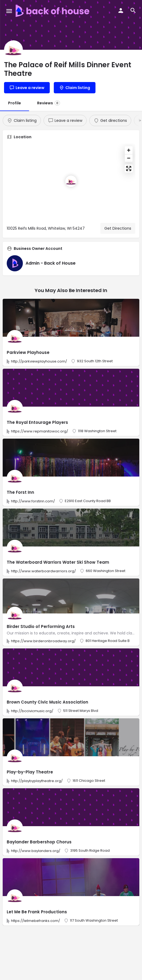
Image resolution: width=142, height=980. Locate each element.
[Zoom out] (129, 158)
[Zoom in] (129, 150)
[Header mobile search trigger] (133, 10)
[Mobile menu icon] (9, 11)
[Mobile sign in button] (121, 10)
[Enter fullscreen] (129, 168)
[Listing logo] (13, 50)
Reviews (49, 103)
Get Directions (118, 228)
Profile (15, 103)
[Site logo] (53, 11)
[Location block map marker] (71, 181)
